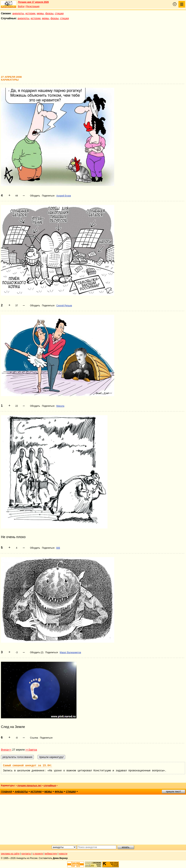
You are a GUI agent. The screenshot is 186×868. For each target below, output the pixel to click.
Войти (21, 6)
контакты (26, 854)
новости (63, 854)
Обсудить (35, 196)
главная (6, 792)
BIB (58, 548)
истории (30, 13)
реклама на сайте (10, 854)
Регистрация (33, 6)
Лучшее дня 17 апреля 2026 (33, 2)
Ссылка (34, 738)
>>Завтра (31, 750)
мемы (40, 13)
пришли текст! (173, 792)
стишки (59, 13)
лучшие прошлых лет (29, 786)
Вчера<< (6, 750)
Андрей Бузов (64, 196)
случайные (50, 786)
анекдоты (18, 13)
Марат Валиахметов (70, 652)
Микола (60, 406)
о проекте (38, 854)
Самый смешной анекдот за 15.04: (28, 766)
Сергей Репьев (64, 306)
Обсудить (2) (37, 652)
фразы (49, 13)
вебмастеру (51, 854)
